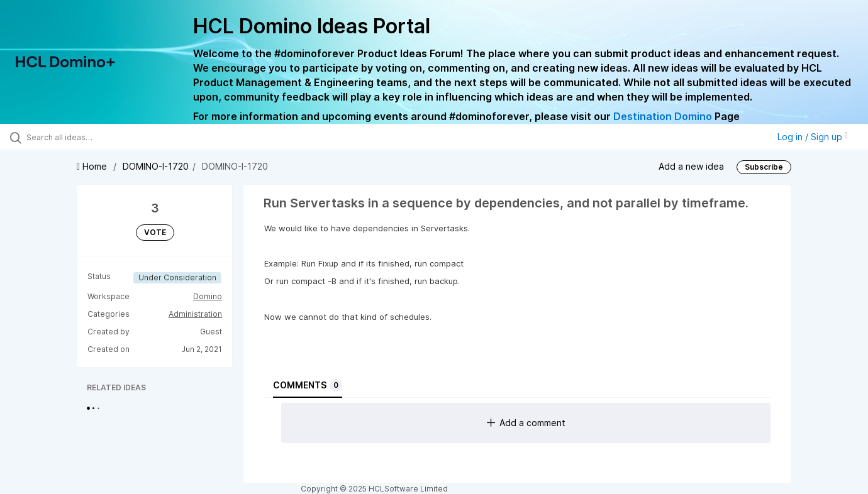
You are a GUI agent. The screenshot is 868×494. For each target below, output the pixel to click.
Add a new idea (691, 166)
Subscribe (764, 167)
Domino (208, 296)
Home (93, 166)
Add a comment (526, 423)
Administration (195, 314)
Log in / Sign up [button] (813, 137)
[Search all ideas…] (103, 137)
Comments (308, 385)
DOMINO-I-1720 (156, 166)
